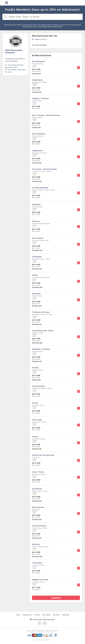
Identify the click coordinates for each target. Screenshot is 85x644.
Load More (56, 598)
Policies (37, 615)
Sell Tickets (47, 615)
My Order (56, 615)
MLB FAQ (66, 615)
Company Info (27, 615)
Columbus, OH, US (39, 39)
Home (18, 615)
